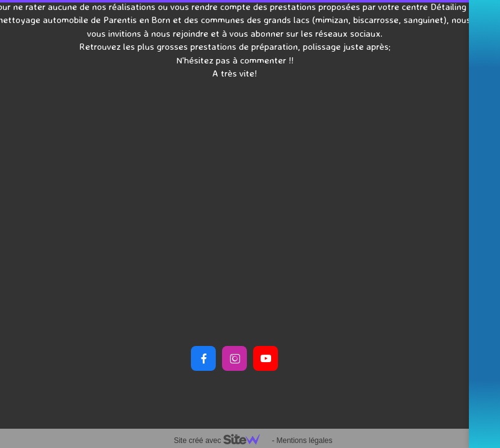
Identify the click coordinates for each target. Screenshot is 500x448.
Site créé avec (221, 441)
